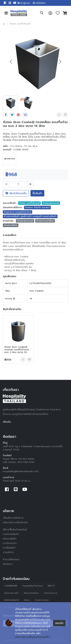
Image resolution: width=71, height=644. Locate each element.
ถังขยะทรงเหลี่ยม (45, 221)
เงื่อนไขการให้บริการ (13, 518)
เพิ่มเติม (7, 422)
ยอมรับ (59, 623)
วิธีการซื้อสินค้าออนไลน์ (15, 530)
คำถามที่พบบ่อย (11, 559)
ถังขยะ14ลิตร (11, 225)
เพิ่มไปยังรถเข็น (16, 193)
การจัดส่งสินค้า (11, 534)
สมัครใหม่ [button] (39, 3)
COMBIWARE (11, 586)
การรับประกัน (10, 543)
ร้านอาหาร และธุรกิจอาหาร (18, 212)
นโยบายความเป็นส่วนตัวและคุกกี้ (33, 637)
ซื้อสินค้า (37, 193)
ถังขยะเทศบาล (51, 593)
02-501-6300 (26, 459)
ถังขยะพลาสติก (12, 593)
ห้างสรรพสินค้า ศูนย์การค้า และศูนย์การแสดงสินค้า (30, 216)
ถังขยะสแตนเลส (51, 203)
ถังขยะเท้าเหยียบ (31, 593)
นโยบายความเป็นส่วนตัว (15, 522)
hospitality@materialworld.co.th (21, 471)
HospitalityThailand (33, 586)
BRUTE (51, 586)
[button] (42, 13)
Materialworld (12, 600)
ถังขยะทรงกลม (42, 600)
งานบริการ (8, 552)
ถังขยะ (27, 600)
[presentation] (11, 61)
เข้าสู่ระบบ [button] (24, 3)
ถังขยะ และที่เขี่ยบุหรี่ (20, 24)
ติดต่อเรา (8, 564)
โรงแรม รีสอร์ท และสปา (37, 207)
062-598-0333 (26, 462)
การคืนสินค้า (9, 548)
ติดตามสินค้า (10, 539)
